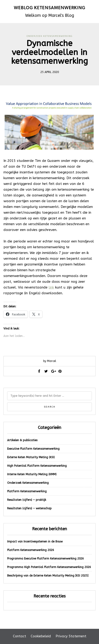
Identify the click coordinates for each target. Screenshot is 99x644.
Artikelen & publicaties (22, 440)
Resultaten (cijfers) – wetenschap (29, 508)
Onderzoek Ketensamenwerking (49, 36)
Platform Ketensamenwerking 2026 (31, 550)
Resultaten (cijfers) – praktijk (27, 500)
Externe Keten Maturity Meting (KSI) (31, 457)
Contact (19, 636)
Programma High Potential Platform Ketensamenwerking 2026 (49, 567)
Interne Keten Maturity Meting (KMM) (32, 474)
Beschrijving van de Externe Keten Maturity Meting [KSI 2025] (48, 576)
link (51, 287)
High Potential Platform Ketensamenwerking (37, 466)
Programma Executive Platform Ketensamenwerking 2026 (45, 559)
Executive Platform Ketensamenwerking (33, 449)
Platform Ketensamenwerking (27, 491)
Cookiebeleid (41, 636)
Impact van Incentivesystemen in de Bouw (35, 542)
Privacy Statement (71, 636)
